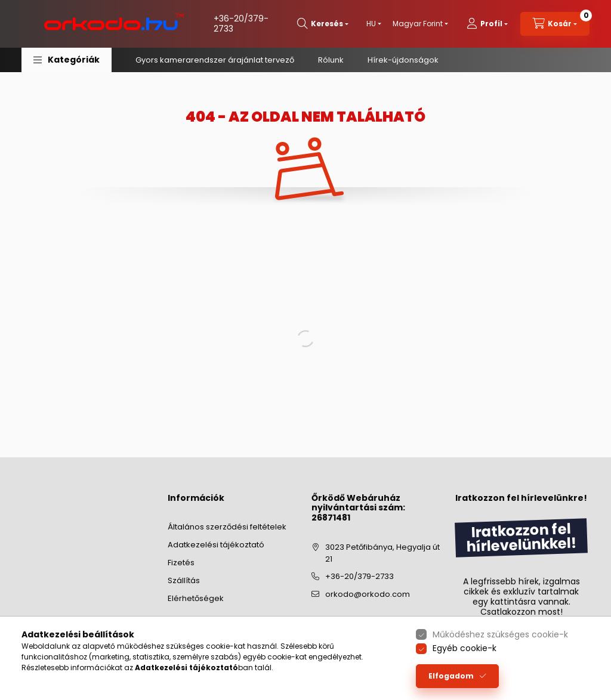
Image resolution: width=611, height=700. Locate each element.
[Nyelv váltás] (371, 24)
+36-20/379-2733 (241, 24)
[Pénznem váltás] (418, 24)
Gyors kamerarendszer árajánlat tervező (215, 60)
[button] (67, 60)
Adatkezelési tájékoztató (216, 545)
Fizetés (181, 563)
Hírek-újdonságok (403, 60)
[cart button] (555, 24)
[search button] (323, 24)
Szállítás (184, 580)
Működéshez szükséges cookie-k (500, 634)
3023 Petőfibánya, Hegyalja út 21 (382, 553)
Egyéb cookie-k (465, 648)
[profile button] (487, 24)
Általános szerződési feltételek (227, 527)
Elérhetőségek (196, 598)
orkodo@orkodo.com (368, 594)
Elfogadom (451, 676)
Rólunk (331, 60)
